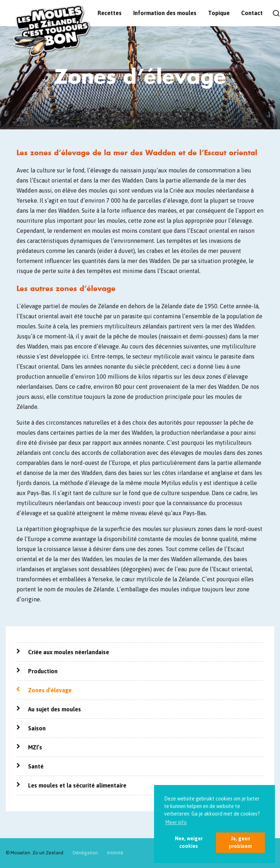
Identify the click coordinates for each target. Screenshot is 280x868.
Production (43, 671)
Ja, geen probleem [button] (240, 842)
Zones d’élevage (50, 690)
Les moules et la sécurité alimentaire (77, 785)
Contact (252, 13)
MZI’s (35, 747)
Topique (219, 13)
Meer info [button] (176, 822)
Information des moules (165, 13)
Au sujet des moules (55, 709)
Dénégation (85, 853)
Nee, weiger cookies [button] (189, 842)
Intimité (115, 853)
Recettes (110, 13)
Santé (36, 766)
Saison (37, 728)
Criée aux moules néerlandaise (69, 652)
